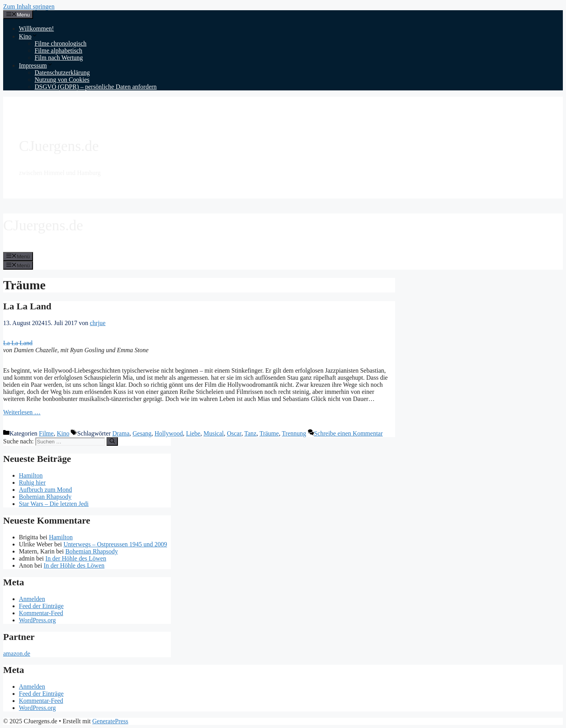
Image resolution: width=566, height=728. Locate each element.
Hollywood (169, 433)
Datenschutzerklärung (62, 73)
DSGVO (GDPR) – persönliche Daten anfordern (96, 87)
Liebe (193, 433)
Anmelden (32, 599)
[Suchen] (112, 441)
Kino (28, 36)
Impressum (36, 65)
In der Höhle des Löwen (76, 558)
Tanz (251, 433)
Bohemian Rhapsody (45, 497)
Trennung (294, 433)
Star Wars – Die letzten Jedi (54, 504)
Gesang (142, 433)
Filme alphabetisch (58, 51)
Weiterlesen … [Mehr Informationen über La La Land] (22, 412)
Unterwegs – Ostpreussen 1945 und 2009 (115, 544)
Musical (214, 433)
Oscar (234, 433)
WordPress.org (37, 620)
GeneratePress (110, 721)
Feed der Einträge (41, 606)
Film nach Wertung (59, 58)
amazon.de (17, 654)
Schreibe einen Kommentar (348, 433)
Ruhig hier (32, 483)
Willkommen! (36, 28)
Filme (46, 433)
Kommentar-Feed (41, 613)
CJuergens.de (59, 146)
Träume (269, 433)
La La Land (27, 306)
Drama (121, 433)
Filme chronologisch (61, 43)
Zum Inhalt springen (29, 6)
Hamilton (31, 475)
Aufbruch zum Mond (45, 490)
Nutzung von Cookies (62, 80)
